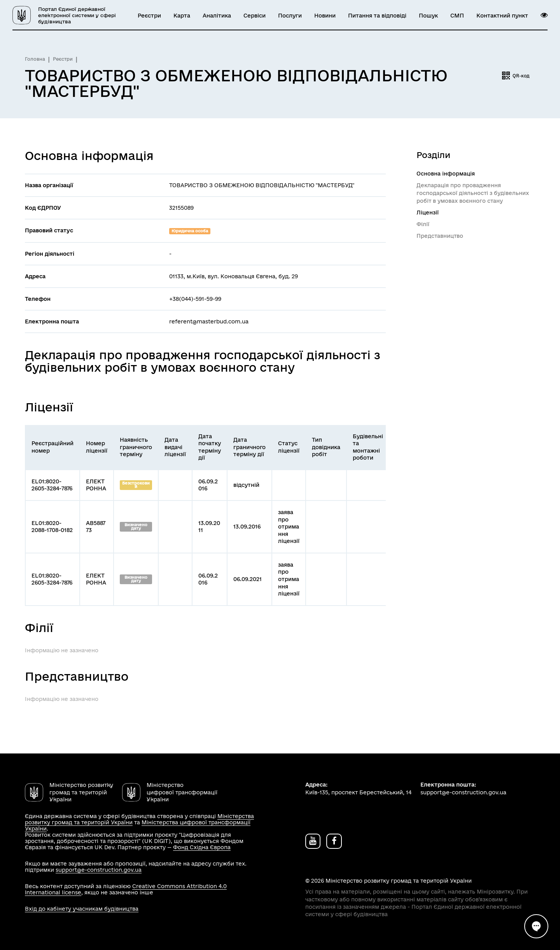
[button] (544, 15)
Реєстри (149, 16)
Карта (182, 16)
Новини (325, 16)
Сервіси (255, 16)
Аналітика (217, 16)
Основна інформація (446, 174)
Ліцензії (428, 212)
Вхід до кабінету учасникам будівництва (82, 909)
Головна (35, 59)
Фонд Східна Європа (202, 847)
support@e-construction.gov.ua (99, 870)
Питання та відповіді (377, 16)
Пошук (428, 16)
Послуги (290, 16)
